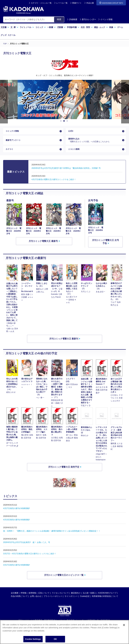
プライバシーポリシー (53, 601)
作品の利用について (19, 601)
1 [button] (61, 121)
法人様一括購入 (89, 597)
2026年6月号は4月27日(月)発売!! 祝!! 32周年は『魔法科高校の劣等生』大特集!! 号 (66, 173)
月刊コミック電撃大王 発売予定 (64, 471)
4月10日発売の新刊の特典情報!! (17, 524)
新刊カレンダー (88, 19)
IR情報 (24, 597)
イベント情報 (105, 19)
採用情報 (32, 597)
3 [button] (68, 121)
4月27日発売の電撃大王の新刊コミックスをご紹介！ (54, 184)
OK (55, 639)
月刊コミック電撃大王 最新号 (43, 246)
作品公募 (90, 3)
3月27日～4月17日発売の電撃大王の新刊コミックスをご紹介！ (30, 558)
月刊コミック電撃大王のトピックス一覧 (64, 580)
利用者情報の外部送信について (105, 601)
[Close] (124, 625)
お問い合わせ (36, 601)
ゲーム (120, 27)
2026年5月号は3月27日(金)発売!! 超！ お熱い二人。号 (27, 547)
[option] (65, 99)
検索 (59, 19)
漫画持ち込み (95, 142)
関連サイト (77, 3)
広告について (44, 597)
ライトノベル (27, 27)
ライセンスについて (60, 597)
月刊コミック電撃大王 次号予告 (105, 246)
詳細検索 (72, 19)
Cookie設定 (85, 601)
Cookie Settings (33, 639)
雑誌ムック (101, 27)
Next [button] (125, 102)
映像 (113, 27)
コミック (41, 27)
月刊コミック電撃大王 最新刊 (64, 343)
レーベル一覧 (62, 3)
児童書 (61, 27)
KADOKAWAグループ (107, 597)
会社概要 (15, 597)
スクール (12, 35)
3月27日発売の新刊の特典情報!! (17, 570)
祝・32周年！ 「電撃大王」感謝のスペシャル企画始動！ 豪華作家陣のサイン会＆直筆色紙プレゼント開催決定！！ (52, 536)
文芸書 (5, 27)
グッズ (4, 35)
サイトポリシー (71, 601)
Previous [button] (4, 102)
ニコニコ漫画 (75, 153)
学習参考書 (73, 27)
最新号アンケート (14, 142)
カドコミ (10, 153)
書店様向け (76, 597)
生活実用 (87, 27)
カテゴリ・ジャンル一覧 (41, 3)
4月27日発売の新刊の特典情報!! (17, 513)
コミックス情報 (13, 132)
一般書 (51, 27)
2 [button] (65, 121)
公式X (71, 132)
